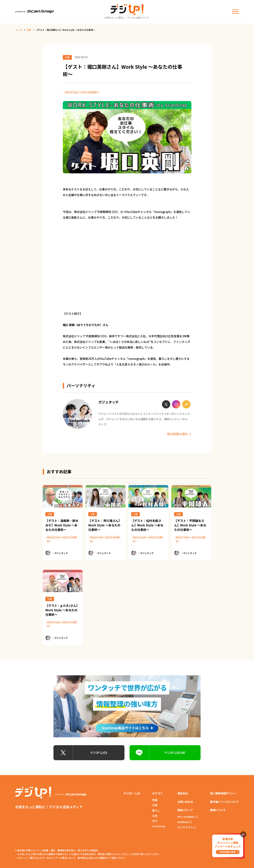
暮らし (156, 810)
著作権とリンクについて (224, 802)
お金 (155, 816)
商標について (218, 810)
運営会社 (183, 793)
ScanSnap (159, 826)
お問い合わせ (185, 802)
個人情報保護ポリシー (223, 793)
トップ (19, 30)
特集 (155, 800)
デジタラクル (185, 827)
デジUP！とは (132, 793)
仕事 (29, 30)
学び (155, 821)
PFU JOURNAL (186, 817)
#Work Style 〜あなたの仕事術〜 (82, 92)
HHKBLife (183, 822)
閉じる (243, 834)
